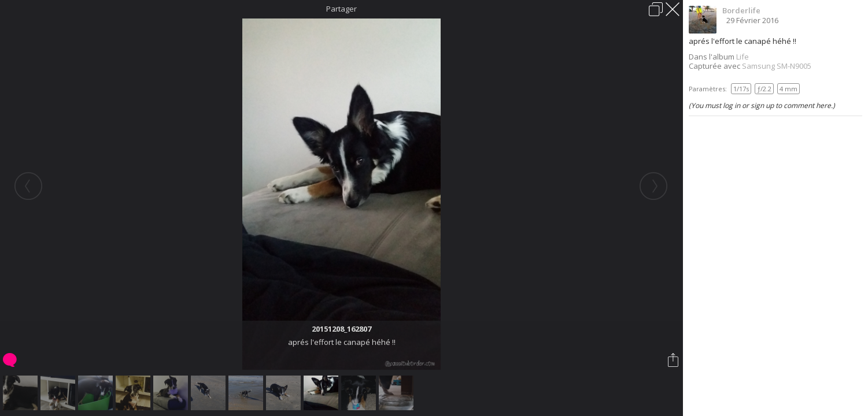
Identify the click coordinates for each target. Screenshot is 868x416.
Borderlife (741, 10)
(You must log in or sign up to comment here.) (762, 105)
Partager (341, 9)
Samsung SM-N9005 (777, 66)
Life (743, 57)
